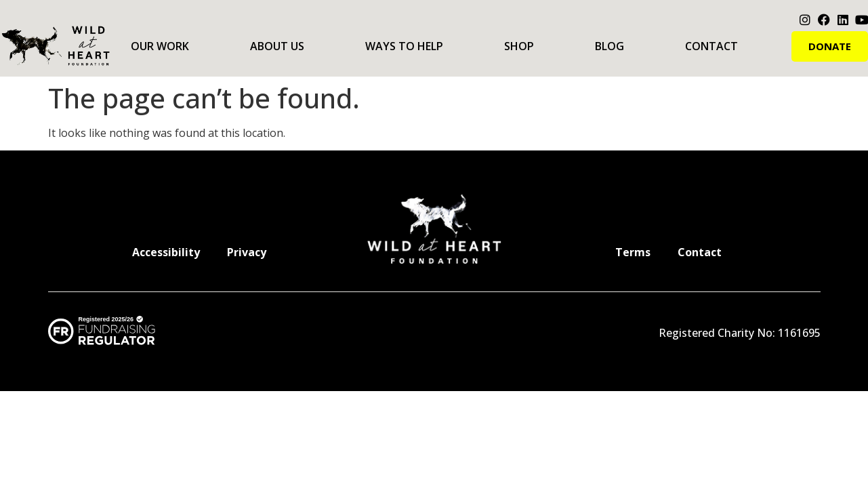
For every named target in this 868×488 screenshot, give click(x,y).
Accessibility (166, 252)
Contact (711, 46)
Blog (609, 46)
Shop (519, 46)
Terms (633, 252)
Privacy (247, 252)
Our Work (160, 46)
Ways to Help (404, 46)
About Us (277, 46)
